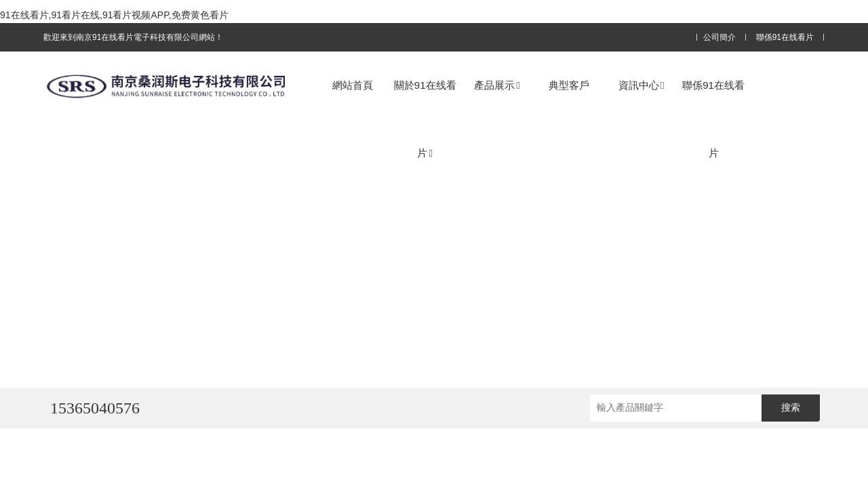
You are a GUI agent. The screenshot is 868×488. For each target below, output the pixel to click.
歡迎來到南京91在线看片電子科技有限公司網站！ (133, 37)
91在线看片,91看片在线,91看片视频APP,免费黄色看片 (114, 15)
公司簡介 (719, 38)
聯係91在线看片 (785, 38)
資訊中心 (641, 85)
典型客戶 (569, 85)
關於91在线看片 (425, 119)
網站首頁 (353, 85)
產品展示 (497, 85)
